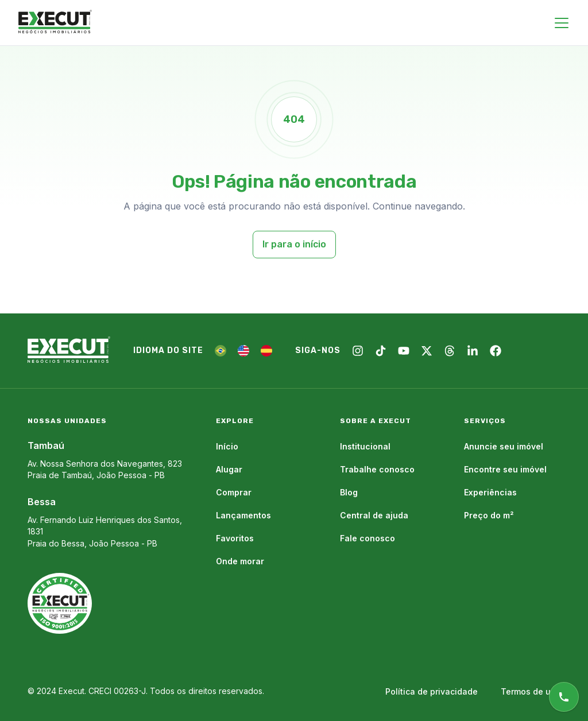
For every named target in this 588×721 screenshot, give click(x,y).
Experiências (490, 492)
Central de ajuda (374, 515)
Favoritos (235, 538)
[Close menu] (562, 23)
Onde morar (240, 561)
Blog (349, 492)
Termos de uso (531, 691)
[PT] (220, 351)
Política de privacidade (432, 691)
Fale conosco (367, 538)
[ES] (266, 351)
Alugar (229, 469)
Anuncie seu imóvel (504, 446)
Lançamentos (243, 515)
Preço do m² (489, 515)
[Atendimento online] (564, 697)
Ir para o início (294, 244)
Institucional (365, 446)
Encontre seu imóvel (505, 469)
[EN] (243, 351)
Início (227, 446)
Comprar (234, 492)
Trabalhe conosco (377, 469)
